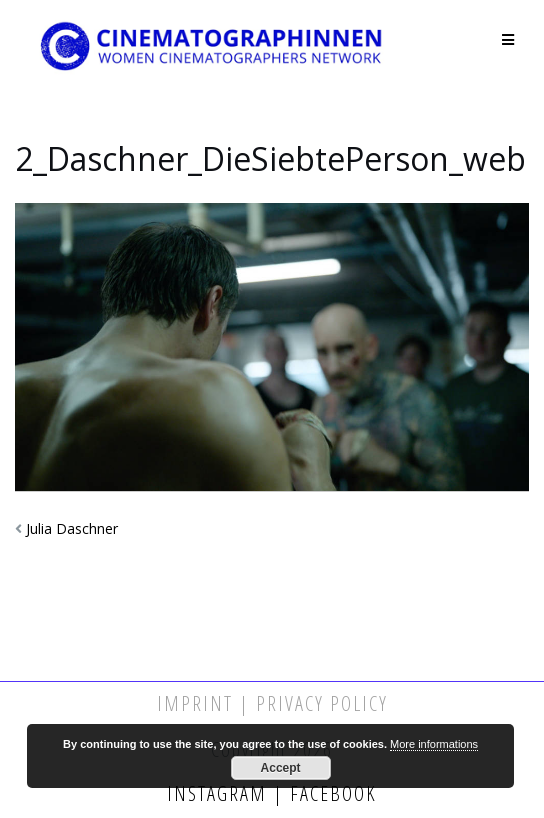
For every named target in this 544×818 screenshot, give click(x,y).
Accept (281, 768)
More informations (434, 744)
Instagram (220, 793)
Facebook (330, 793)
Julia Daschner (72, 528)
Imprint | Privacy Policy (272, 703)
